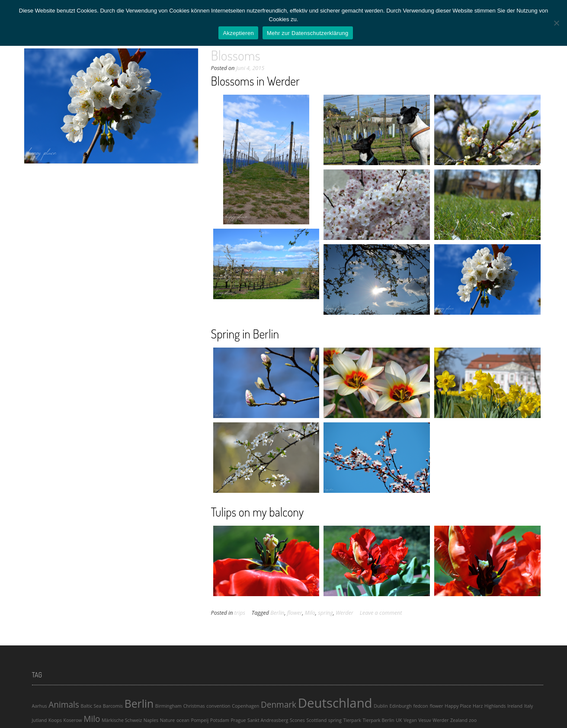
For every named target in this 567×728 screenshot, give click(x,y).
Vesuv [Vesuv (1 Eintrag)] (424, 720)
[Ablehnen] (556, 23)
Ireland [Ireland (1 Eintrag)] (515, 706)
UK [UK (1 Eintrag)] (399, 720)
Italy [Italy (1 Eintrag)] (529, 706)
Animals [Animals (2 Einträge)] (64, 705)
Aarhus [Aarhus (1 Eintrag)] (40, 706)
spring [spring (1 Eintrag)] (335, 720)
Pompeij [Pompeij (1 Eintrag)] (200, 720)
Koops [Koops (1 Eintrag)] (55, 720)
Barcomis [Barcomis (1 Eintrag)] (113, 706)
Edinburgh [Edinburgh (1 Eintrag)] (401, 706)
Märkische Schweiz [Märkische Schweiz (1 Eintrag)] (122, 720)
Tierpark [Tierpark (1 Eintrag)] (352, 720)
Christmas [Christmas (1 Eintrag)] (194, 706)
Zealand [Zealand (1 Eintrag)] (459, 720)
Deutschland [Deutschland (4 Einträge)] (335, 703)
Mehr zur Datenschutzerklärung (308, 33)
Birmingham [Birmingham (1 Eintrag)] (168, 706)
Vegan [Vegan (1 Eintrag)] (410, 720)
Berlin (277, 613)
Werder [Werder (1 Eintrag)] (440, 720)
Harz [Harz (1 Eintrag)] (478, 706)
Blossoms (236, 55)
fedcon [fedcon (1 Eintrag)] (421, 706)
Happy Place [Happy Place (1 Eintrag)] (458, 706)
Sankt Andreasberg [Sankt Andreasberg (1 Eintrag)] (268, 720)
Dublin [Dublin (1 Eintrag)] (381, 706)
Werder (344, 613)
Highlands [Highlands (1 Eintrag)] (495, 706)
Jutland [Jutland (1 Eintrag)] (40, 720)
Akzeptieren (238, 33)
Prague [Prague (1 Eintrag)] (238, 720)
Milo (310, 613)
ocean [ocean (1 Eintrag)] (183, 720)
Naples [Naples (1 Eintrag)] (151, 720)
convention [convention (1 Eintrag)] (218, 706)
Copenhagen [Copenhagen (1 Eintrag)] (245, 706)
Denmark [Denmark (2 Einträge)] (279, 705)
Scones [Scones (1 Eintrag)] (297, 720)
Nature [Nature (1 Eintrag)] (168, 720)
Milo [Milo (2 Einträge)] (92, 719)
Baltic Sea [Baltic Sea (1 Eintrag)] (91, 706)
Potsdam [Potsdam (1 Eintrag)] (220, 720)
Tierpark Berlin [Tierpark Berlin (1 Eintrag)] (378, 720)
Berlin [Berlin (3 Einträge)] (139, 704)
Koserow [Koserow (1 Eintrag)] (73, 720)
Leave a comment (381, 613)
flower (295, 613)
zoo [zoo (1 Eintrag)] (473, 720)
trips (240, 613)
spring (325, 613)
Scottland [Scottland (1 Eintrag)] (317, 720)
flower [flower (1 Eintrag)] (436, 706)
